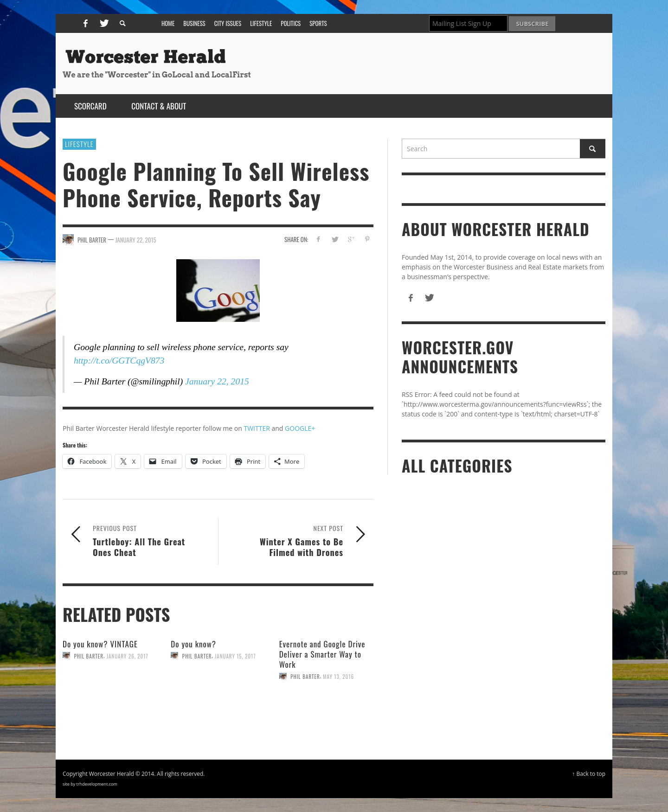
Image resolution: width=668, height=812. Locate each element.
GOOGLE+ (300, 428)
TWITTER (257, 428)
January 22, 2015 (135, 240)
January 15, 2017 (235, 656)
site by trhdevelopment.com (90, 784)
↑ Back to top (589, 774)
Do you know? (193, 644)
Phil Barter (89, 656)
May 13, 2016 (338, 677)
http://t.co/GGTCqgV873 (119, 361)
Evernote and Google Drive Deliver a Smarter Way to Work (322, 654)
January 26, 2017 (128, 656)
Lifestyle (79, 144)
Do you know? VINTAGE (100, 644)
